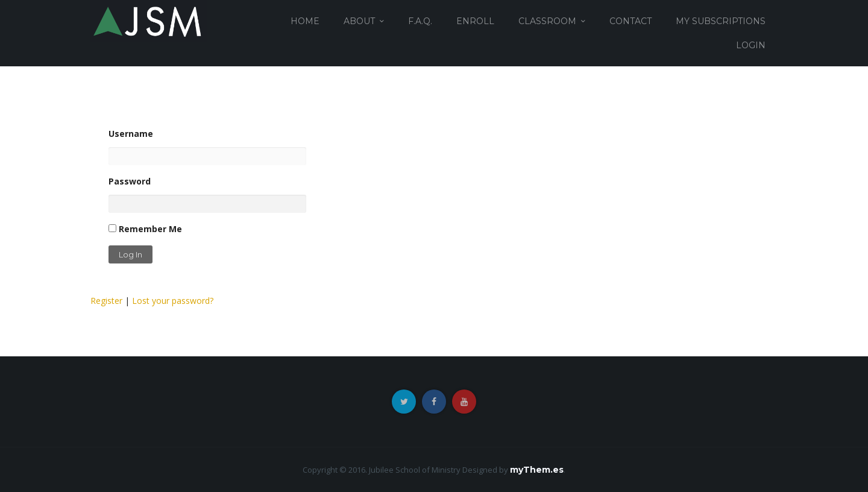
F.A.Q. (420, 21)
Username (207, 147)
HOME (305, 21)
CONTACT (631, 21)
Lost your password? (173, 301)
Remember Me (145, 229)
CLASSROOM (547, 21)
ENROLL (475, 21)
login (751, 45)
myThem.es (537, 470)
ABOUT (359, 21)
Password (207, 194)
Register (106, 301)
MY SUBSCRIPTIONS (721, 21)
